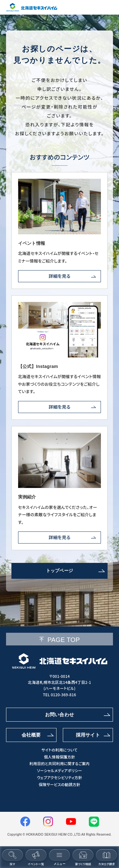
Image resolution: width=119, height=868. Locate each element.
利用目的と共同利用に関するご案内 (59, 764)
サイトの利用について (60, 750)
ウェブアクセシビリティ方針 (59, 778)
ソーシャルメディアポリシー (59, 771)
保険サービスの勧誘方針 (60, 785)
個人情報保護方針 (60, 757)
